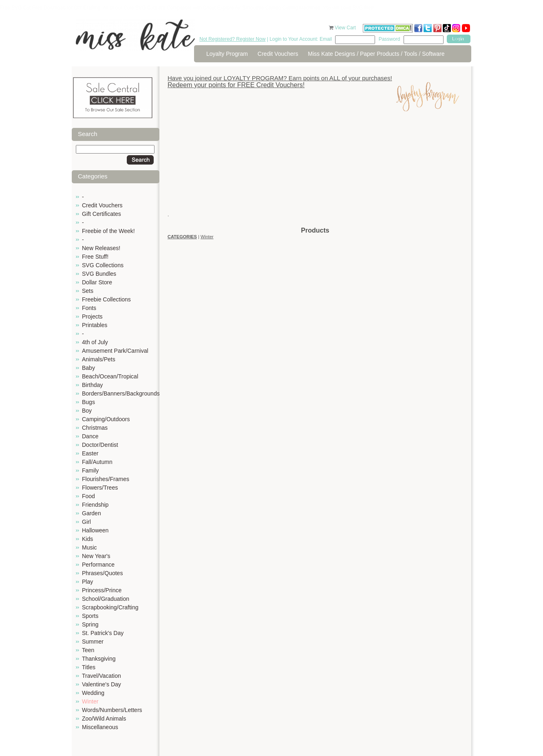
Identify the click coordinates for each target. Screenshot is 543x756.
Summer (93, 642)
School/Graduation (106, 599)
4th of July (95, 342)
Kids (87, 539)
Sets (88, 291)
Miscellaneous (100, 727)
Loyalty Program (227, 54)
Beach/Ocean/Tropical (110, 376)
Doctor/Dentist (100, 445)
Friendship (95, 505)
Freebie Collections (106, 299)
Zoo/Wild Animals (104, 719)
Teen (88, 650)
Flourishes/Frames (106, 479)
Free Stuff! (95, 257)
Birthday (92, 385)
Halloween (95, 530)
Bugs (88, 402)
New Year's (96, 556)
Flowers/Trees (100, 488)
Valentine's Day (102, 684)
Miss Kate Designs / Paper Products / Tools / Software (376, 54)
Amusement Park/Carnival (115, 351)
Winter (90, 701)
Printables (95, 325)
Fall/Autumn (97, 462)
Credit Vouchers (278, 54)
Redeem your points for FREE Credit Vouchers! (236, 85)
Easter (90, 453)
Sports (90, 616)
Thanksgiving (99, 659)
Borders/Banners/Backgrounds (121, 393)
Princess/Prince (102, 590)
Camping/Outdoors (106, 419)
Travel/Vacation (102, 676)
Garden (92, 513)
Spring (90, 624)
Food (88, 496)
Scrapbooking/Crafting (110, 607)
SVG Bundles (99, 274)
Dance (90, 436)
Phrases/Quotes (102, 573)
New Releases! (101, 248)
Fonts (89, 308)
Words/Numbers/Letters (112, 710)
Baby (88, 368)
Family (90, 470)
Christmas (95, 428)
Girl (86, 522)
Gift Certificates (102, 214)
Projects (92, 316)
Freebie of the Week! (108, 231)
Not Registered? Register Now (232, 39)
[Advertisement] (315, 169)
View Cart (346, 28)
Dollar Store (97, 282)
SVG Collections (103, 265)
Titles (89, 667)
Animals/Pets (99, 359)
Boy (87, 411)
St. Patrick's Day (103, 633)
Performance (98, 565)
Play (87, 582)
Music (89, 547)
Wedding (93, 693)
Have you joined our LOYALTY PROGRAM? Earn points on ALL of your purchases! (280, 78)
